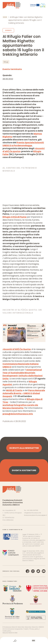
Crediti (26, 629)
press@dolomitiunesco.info (18, 414)
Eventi (9, 30)
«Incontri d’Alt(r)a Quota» (17, 349)
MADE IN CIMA (13, 633)
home (24, 640)
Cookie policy (7, 631)
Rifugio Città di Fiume (14, 217)
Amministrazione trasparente (12, 629)
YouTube (44, 571)
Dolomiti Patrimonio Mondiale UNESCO (12, 5)
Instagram (33, 571)
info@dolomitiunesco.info (33, 513)
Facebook (28, 571)
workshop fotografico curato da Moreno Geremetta (20, 407)
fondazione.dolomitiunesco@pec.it (36, 515)
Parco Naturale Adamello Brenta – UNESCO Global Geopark (24, 393)
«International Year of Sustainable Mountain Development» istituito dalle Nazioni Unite (23, 374)
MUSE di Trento (14, 390)
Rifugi (6, 62)
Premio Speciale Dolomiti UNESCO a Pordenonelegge (23, 144)
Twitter (38, 571)
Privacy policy (34, 629)
